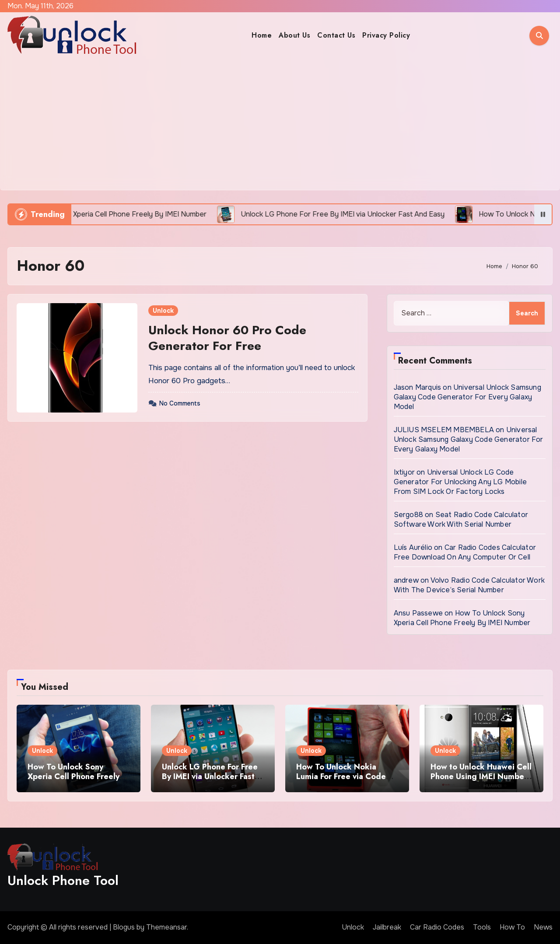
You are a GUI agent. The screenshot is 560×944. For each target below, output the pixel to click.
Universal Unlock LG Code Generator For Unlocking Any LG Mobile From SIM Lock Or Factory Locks (460, 482)
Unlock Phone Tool (63, 880)
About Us (294, 35)
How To (512, 927)
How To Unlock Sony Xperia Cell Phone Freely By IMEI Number (462, 618)
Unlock (163, 311)
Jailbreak (387, 927)
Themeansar (166, 927)
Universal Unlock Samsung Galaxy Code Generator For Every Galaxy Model (467, 397)
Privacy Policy (386, 35)
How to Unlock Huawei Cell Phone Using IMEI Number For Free (481, 776)
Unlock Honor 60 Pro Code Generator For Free (227, 338)
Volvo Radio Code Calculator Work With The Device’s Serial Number (469, 585)
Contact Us (336, 35)
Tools (482, 927)
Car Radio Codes (437, 927)
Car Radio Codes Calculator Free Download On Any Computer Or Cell (465, 552)
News (543, 927)
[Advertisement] (280, 124)
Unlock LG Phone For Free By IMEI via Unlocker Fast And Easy (210, 776)
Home (262, 35)
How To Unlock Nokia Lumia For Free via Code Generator (341, 776)
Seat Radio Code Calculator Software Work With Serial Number (461, 519)
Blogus (124, 927)
